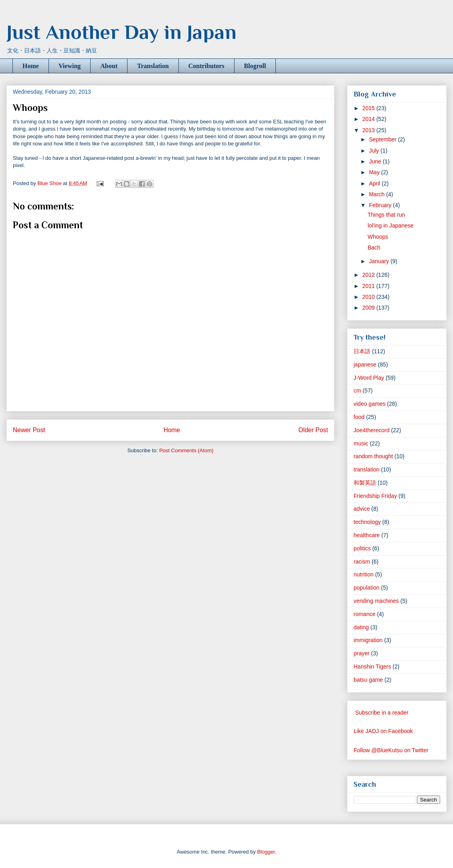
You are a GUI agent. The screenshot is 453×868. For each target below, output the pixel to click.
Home (31, 66)
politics (362, 548)
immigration (368, 640)
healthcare (367, 535)
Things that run (386, 215)
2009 (369, 308)
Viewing (70, 66)
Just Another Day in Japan (121, 32)
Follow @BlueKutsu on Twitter (391, 750)
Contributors (206, 66)
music (361, 443)
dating (361, 627)
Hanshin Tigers (372, 667)
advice (362, 509)
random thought (373, 456)
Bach (374, 248)
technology (367, 522)
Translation (153, 66)
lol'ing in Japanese (391, 226)
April (375, 183)
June (376, 161)
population (367, 588)
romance (364, 614)
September (383, 139)
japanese (365, 365)
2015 (369, 108)
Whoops (378, 237)
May (375, 172)
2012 (369, 275)
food (359, 417)
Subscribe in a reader (382, 713)
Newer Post (29, 430)
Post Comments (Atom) (186, 450)
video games (369, 404)
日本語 (362, 351)
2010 (369, 297)
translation (367, 469)
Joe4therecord (372, 430)
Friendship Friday (375, 496)
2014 (369, 119)
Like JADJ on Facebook (383, 731)
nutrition (364, 574)
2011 (369, 286)
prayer (362, 653)
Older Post (313, 430)
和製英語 (365, 483)
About (109, 66)
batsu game (368, 680)
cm (357, 391)
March (377, 194)
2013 (369, 130)
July (375, 151)
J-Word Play (369, 378)
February (381, 205)
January (380, 261)
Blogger (266, 852)
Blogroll (255, 66)
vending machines (376, 601)
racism (362, 562)
